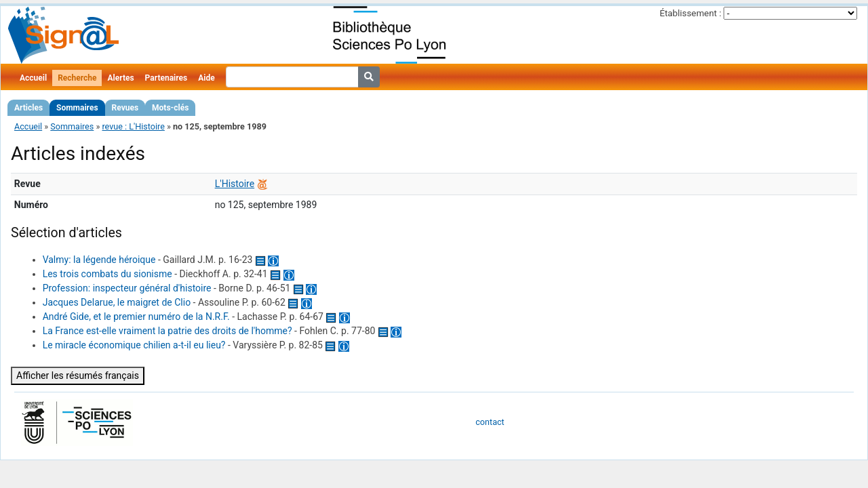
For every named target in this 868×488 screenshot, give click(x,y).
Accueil (33, 78)
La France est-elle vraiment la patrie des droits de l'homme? (167, 331)
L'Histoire (235, 184)
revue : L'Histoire (133, 126)
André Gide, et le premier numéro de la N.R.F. (136, 317)
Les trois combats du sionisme (107, 274)
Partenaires (166, 78)
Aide (206, 78)
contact (490, 422)
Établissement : (691, 13)
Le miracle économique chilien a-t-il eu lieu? (134, 345)
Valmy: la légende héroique (99, 260)
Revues (125, 108)
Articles (28, 108)
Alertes (120, 78)
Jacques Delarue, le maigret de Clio (117, 302)
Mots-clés (170, 108)
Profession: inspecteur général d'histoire (127, 288)
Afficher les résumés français (78, 375)
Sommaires (77, 108)
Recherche (77, 78)
